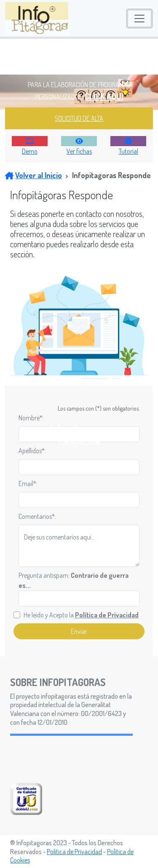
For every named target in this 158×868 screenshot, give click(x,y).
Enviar (79, 631)
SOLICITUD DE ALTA (79, 118)
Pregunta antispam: (74, 580)
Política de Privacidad (74, 852)
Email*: (28, 483)
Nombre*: (31, 418)
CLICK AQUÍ (104, 96)
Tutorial (129, 151)
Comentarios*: (37, 516)
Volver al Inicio (33, 175)
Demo (30, 151)
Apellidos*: (32, 451)
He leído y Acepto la (81, 615)
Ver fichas (79, 151)
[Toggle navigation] (139, 19)
